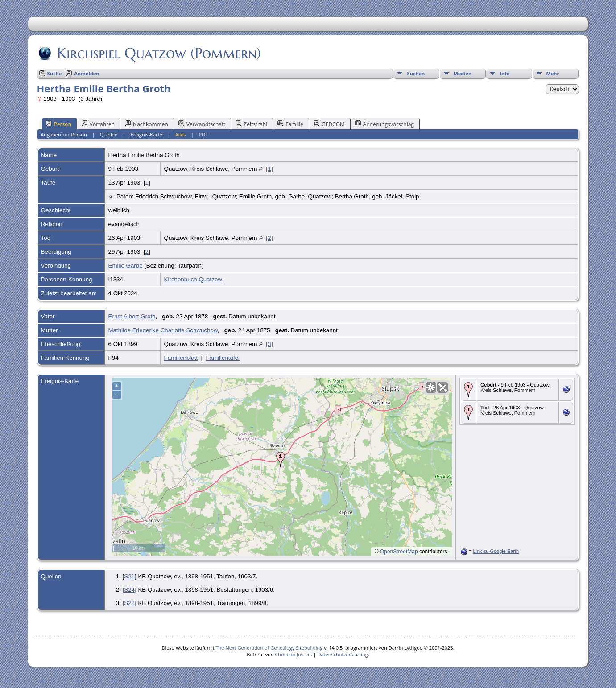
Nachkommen (147, 124)
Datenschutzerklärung (342, 654)
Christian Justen (293, 654)
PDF (203, 134)
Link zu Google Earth (496, 551)
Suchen (416, 73)
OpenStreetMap (399, 552)
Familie (290, 124)
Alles (181, 134)
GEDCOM (329, 124)
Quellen (109, 134)
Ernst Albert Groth (132, 316)
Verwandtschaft (202, 124)
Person (59, 124)
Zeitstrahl (251, 124)
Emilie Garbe (126, 266)
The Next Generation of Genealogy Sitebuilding (269, 648)
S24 (129, 590)
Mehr (552, 73)
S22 (129, 603)
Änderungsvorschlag (384, 124)
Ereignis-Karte (147, 134)
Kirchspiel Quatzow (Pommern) (158, 53)
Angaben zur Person (64, 134)
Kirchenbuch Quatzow (193, 279)
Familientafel (223, 358)
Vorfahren (98, 124)
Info (504, 73)
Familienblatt (181, 358)
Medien (462, 73)
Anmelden (87, 73)
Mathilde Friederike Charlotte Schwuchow (163, 330)
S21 (129, 576)
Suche (55, 73)
